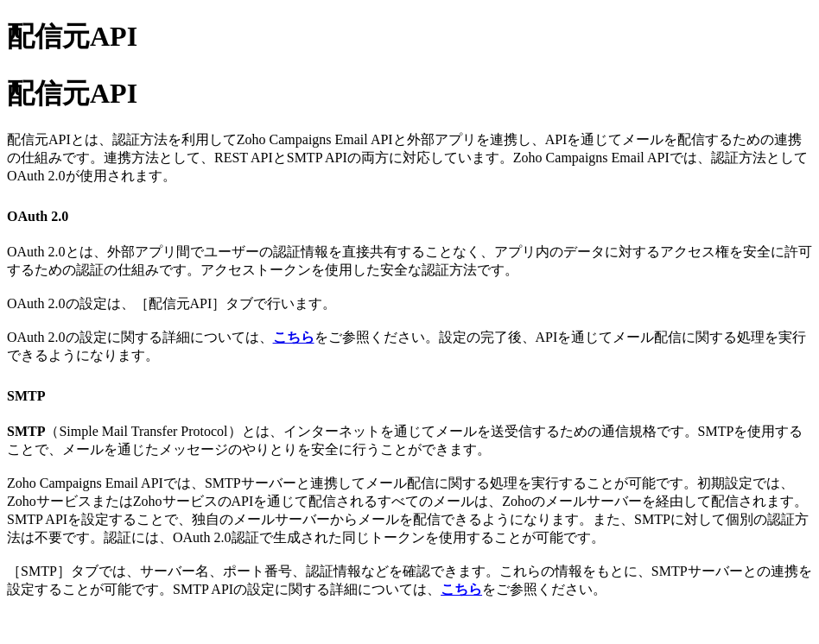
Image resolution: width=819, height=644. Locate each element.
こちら (294, 337)
